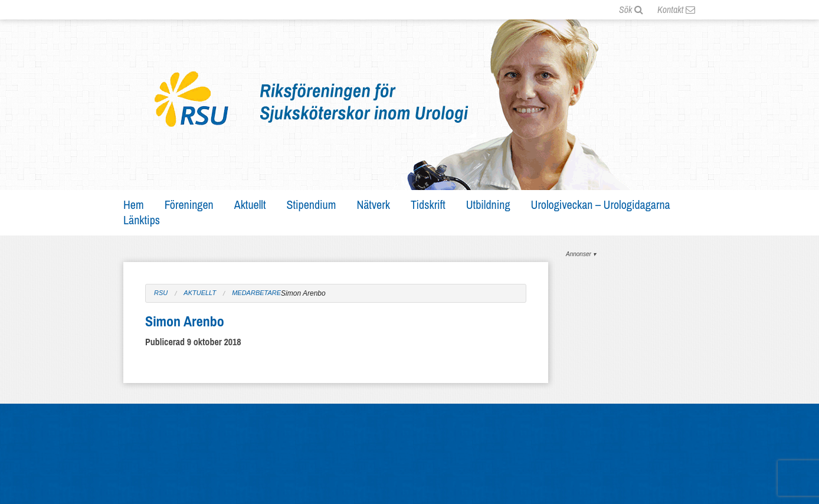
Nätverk (373, 204)
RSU (161, 293)
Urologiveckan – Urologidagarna (601, 204)
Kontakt (676, 9)
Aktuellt (250, 204)
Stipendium (312, 204)
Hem (134, 204)
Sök (631, 9)
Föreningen (189, 204)
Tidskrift (428, 204)
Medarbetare (256, 293)
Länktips (142, 220)
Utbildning (488, 204)
